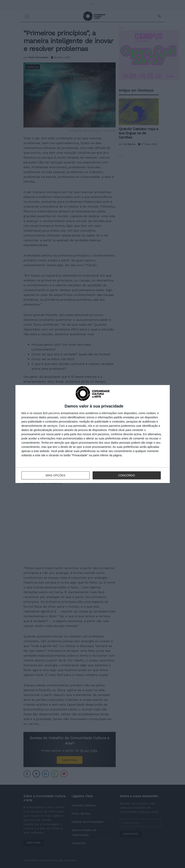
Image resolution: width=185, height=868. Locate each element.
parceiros (54, 413)
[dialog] (93, 434)
